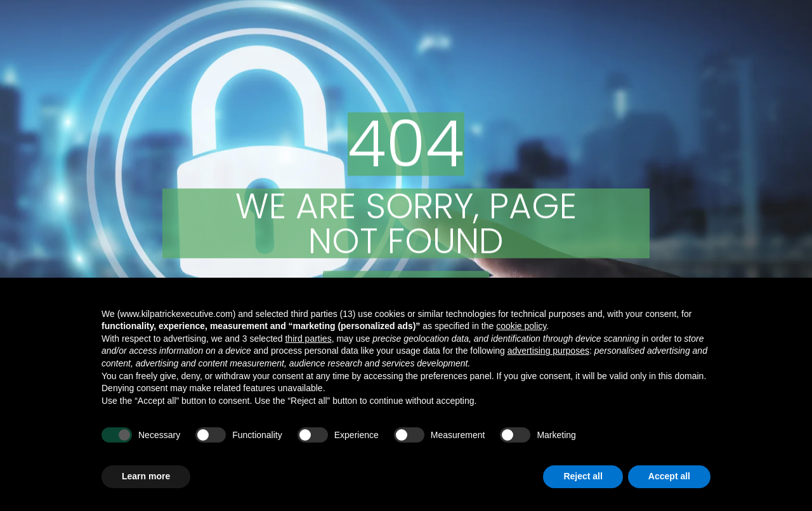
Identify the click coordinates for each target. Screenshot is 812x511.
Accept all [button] (669, 476)
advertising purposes (548, 351)
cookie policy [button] (521, 326)
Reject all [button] (583, 476)
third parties (308, 339)
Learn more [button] (146, 476)
